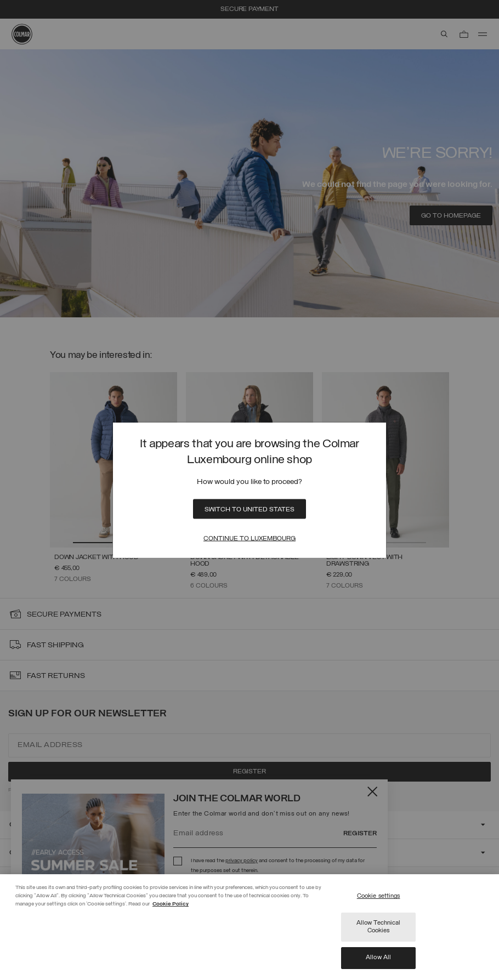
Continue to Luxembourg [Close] (250, 538)
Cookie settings (379, 896)
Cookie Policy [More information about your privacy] (171, 904)
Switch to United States (250, 509)
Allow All (378, 958)
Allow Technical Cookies (379, 927)
